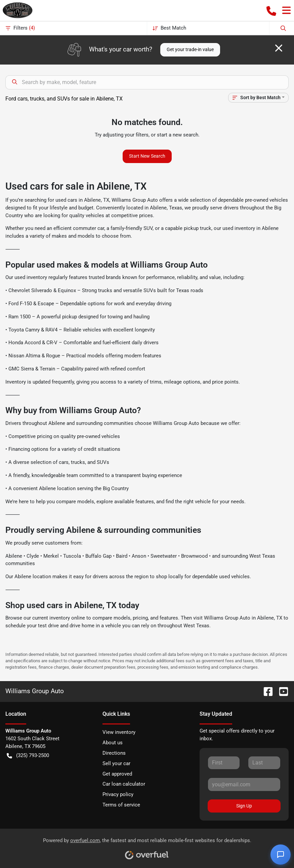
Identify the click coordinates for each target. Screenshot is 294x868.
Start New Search (147, 156)
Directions (114, 753)
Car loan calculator (124, 784)
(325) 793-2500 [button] (28, 756)
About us (113, 743)
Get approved (117, 774)
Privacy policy (118, 794)
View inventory (119, 732)
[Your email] (244, 784)
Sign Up (244, 806)
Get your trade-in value (190, 49)
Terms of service (121, 805)
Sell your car (116, 763)
